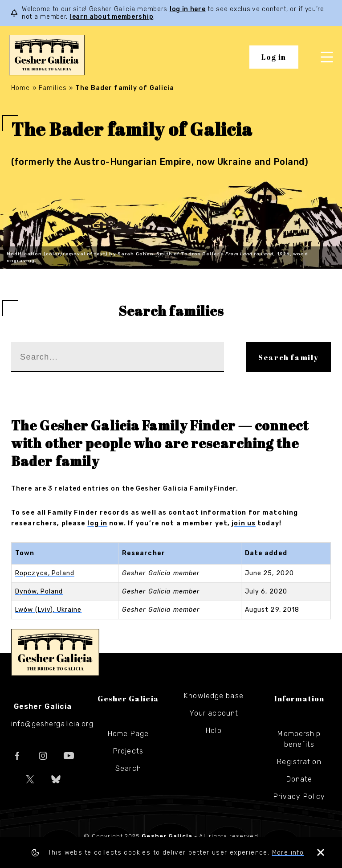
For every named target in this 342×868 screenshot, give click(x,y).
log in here (188, 9)
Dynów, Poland (39, 592)
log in (97, 523)
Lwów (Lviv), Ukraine (48, 610)
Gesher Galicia (55, 652)
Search (128, 768)
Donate (299, 779)
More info (288, 853)
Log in (274, 57)
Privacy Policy (299, 796)
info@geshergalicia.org (52, 724)
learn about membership (112, 17)
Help (214, 731)
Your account (214, 713)
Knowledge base (214, 696)
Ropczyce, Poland (45, 573)
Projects (128, 751)
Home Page (128, 734)
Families (53, 88)
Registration (299, 762)
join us (244, 523)
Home (20, 88)
